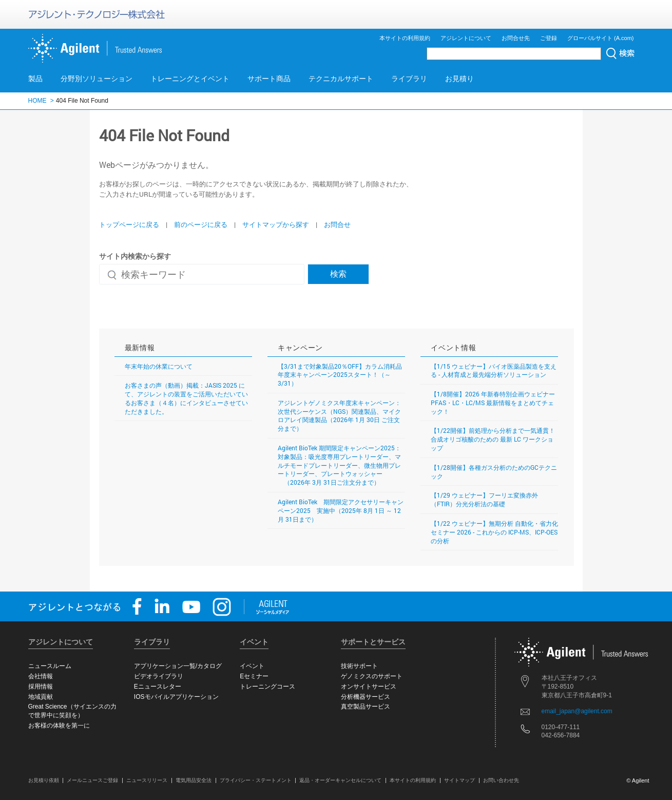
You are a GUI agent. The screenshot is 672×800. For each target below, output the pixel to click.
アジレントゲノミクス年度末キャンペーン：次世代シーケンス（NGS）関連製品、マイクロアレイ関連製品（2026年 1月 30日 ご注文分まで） (339, 415)
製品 (35, 79)
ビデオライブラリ (159, 676)
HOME (37, 101)
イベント (252, 666)
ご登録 (549, 38)
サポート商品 (269, 79)
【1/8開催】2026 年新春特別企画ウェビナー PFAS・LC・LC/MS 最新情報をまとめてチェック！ (493, 403)
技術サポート (359, 666)
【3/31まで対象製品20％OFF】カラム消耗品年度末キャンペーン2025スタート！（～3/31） (340, 375)
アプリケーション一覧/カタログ (178, 666)
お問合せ (337, 224)
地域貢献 (41, 697)
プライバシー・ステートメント (256, 780)
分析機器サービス (366, 697)
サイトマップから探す (276, 224)
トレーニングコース (267, 687)
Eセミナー (254, 676)
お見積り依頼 (44, 780)
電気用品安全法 (194, 780)
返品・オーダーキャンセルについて (340, 780)
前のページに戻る (201, 224)
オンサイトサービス (369, 687)
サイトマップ (459, 780)
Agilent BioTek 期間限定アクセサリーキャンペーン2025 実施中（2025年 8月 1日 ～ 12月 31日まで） (341, 510)
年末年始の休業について (159, 366)
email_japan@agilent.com (577, 711)
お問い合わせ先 (501, 780)
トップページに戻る (129, 224)
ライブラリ (409, 79)
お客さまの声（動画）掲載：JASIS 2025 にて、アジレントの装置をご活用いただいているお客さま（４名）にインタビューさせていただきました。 (186, 398)
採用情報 (41, 687)
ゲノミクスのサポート (372, 676)
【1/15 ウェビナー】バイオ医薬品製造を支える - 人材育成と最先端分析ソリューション (494, 370)
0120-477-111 (561, 727)
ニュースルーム (50, 666)
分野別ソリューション (97, 79)
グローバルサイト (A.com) (601, 38)
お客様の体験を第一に (59, 726)
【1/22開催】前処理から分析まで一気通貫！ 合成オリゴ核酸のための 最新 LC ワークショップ (493, 439)
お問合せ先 (516, 38)
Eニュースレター (158, 687)
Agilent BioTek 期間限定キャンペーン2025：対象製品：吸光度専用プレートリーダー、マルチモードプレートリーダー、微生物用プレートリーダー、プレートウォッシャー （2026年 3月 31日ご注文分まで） (339, 465)
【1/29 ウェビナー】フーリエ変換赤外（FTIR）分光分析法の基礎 (484, 499)
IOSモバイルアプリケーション (176, 697)
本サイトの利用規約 (405, 38)
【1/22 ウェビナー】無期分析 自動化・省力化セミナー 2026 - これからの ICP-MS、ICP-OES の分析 (494, 532)
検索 (338, 273)
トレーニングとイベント (190, 79)
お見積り (459, 79)
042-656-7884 (561, 735)
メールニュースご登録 (92, 780)
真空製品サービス (366, 707)
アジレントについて (466, 38)
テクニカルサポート (341, 79)
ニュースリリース (147, 780)
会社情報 (41, 676)
